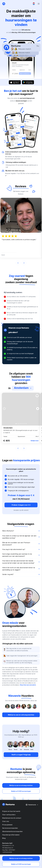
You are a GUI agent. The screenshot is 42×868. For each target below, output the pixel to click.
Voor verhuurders (9, 815)
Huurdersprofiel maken (11, 835)
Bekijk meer (35, 441)
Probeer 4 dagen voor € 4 (21, 505)
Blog (4, 838)
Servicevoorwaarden (10, 828)
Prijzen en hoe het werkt (11, 811)
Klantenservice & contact (12, 818)
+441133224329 (7, 852)
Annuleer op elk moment (21, 510)
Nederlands (32, 805)
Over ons (6, 821)
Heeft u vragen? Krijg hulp (21, 755)
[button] (38, 409)
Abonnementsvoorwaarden (12, 831)
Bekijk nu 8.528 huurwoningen (21, 864)
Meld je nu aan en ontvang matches (21, 858)
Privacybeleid (7, 825)
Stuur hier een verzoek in (28, 685)
